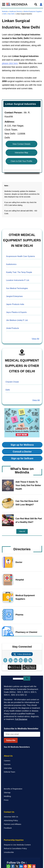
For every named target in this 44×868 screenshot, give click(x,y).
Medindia (5, 11)
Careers (7, 761)
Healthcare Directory (16, 11)
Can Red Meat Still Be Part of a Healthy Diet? (29, 520)
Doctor (19, 562)
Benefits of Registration (13, 789)
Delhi (5, 14)
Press (6, 800)
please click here (10, 63)
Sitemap (7, 792)
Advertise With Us (11, 817)
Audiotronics (11, 264)
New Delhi (11, 14)
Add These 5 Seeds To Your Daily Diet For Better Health (28, 485)
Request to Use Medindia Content (17, 845)
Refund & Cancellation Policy (15, 848)
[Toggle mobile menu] (3, 4)
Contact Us (9, 812)
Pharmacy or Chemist (26, 632)
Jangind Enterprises (14, 296)
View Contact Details (21, 144)
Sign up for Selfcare (22, 458)
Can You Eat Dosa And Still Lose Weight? (27, 503)
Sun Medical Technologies (17, 288)
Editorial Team (10, 772)
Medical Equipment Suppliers (33, 11)
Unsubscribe (9, 852)
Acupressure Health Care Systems (20, 256)
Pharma (19, 615)
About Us (8, 756)
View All (35, 339)
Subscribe (11, 740)
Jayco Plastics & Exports (16, 312)
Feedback (8, 828)
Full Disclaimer (21, 719)
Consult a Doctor (22, 452)
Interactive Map (21, 153)
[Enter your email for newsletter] (22, 734)
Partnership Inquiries (14, 840)
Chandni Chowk (12, 382)
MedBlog (7, 796)
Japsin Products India (15, 304)
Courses (7, 764)
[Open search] (36, 4)
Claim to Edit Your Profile (21, 161)
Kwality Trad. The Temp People (19, 272)
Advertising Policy (11, 820)
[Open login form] (41, 4)
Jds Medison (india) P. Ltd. (17, 320)
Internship (8, 768)
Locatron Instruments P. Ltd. (18, 280)
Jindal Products (12, 328)
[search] (18, 679)
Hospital (20, 580)
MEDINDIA (17, 4)
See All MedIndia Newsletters (17, 747)
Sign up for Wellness (22, 445)
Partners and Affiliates (12, 824)
